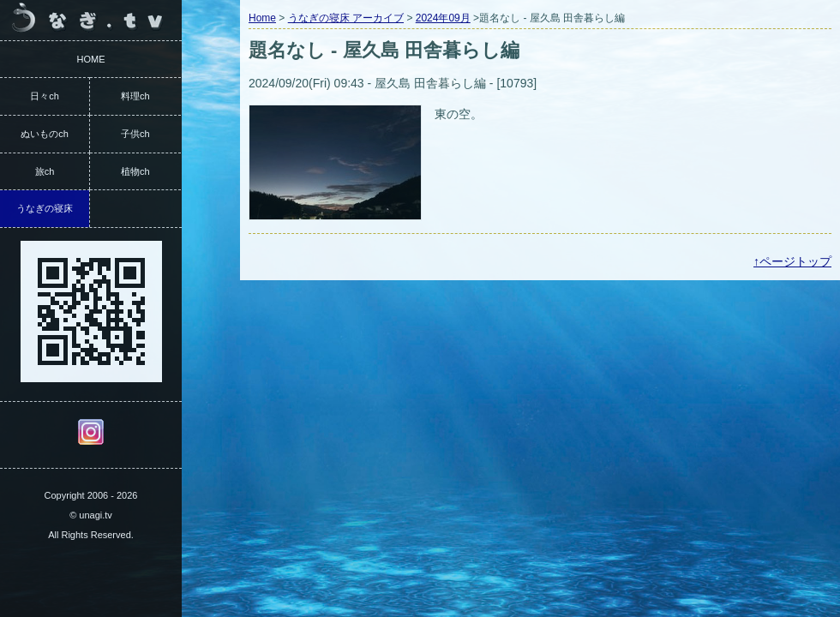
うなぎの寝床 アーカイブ (346, 18)
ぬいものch (45, 134)
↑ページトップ (792, 261)
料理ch (135, 96)
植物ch (135, 171)
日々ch (45, 96)
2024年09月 (443, 18)
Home (262, 18)
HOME (91, 59)
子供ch (135, 134)
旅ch (45, 171)
